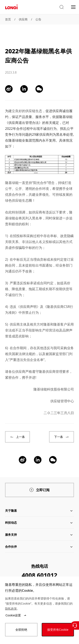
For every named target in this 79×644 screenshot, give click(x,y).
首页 (8, 19)
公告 (38, 19)
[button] (62, 7)
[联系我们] (75, 625)
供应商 (23, 19)
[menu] (73, 7)
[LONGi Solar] (11, 7)
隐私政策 (11, 608)
